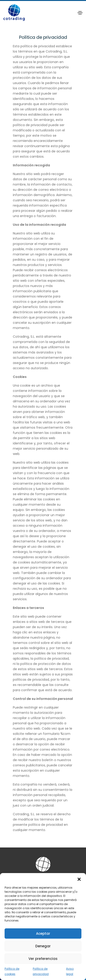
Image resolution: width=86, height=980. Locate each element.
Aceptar (43, 934)
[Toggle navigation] (80, 13)
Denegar (43, 946)
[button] (79, 879)
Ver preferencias (43, 959)
